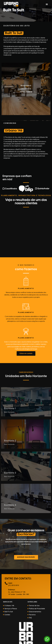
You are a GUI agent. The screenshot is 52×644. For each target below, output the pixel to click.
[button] (47, 4)
